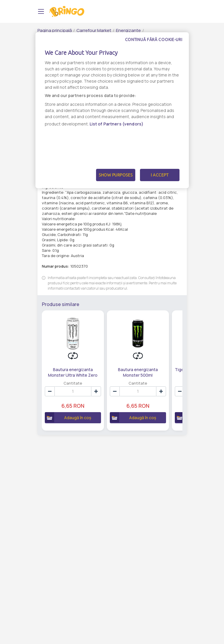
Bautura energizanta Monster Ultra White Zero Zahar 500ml (73, 372)
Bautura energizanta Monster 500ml (137, 372)
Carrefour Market (94, 30)
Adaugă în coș (68, 417)
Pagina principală (55, 30)
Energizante (128, 30)
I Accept (160, 175)
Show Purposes (116, 175)
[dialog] (112, 110)
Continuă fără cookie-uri (154, 40)
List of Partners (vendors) (117, 124)
